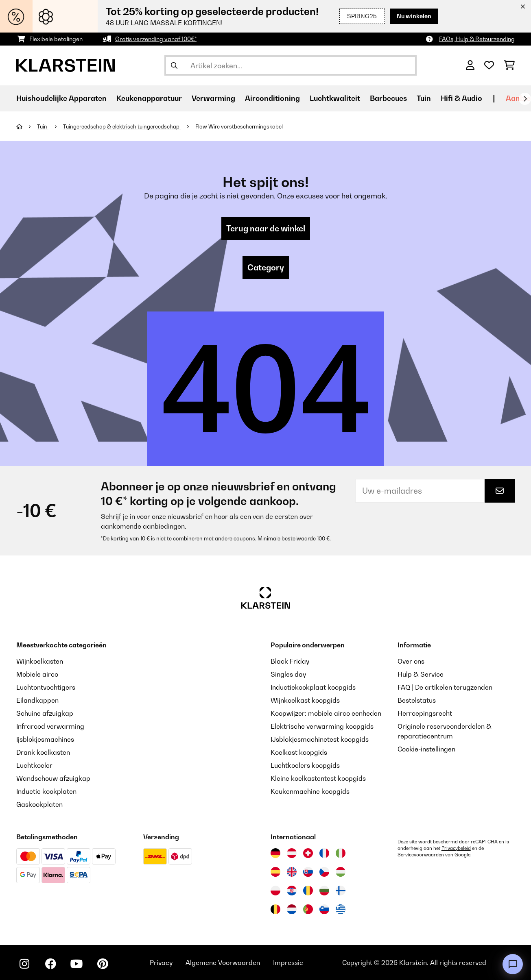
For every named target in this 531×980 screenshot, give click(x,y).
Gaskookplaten (39, 804)
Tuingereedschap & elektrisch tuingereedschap (122, 126)
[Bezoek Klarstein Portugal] (308, 909)
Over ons (411, 661)
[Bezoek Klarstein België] (275, 909)
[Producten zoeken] (291, 65)
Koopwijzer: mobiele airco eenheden (326, 713)
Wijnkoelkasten (40, 661)
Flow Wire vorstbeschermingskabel (239, 126)
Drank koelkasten (43, 752)
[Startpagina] (27, 126)
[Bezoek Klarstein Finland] (341, 891)
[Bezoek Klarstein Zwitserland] (308, 853)
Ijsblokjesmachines (45, 739)
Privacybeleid (456, 848)
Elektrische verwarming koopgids (322, 726)
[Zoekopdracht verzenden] (174, 65)
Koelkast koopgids (299, 752)
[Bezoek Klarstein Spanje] (275, 872)
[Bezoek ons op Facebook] (50, 964)
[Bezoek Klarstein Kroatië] (292, 891)
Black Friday (290, 661)
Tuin (43, 126)
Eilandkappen (37, 700)
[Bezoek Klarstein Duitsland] (275, 853)
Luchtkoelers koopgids (305, 765)
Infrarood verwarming (50, 726)
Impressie (288, 963)
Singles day (288, 674)
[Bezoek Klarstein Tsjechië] (324, 872)
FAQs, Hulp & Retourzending (477, 39)
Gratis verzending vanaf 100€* (156, 39)
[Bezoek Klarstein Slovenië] (324, 909)
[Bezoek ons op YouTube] (76, 964)
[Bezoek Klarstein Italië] (341, 853)
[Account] (470, 65)
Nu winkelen (414, 16)
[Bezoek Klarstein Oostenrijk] (292, 853)
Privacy (161, 963)
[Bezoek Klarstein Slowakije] (308, 872)
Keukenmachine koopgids (310, 791)
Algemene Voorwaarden (223, 963)
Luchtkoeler (34, 765)
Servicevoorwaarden (421, 855)
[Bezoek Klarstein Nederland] (292, 909)
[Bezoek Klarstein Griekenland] (341, 910)
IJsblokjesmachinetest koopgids (320, 739)
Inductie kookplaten (46, 791)
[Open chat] (513, 964)
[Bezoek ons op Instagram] (24, 964)
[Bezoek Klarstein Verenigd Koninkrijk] (292, 872)
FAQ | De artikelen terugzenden (445, 687)
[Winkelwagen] (509, 65)
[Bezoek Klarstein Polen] (275, 891)
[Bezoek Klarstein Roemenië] (308, 891)
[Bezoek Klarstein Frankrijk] (324, 853)
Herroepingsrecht (425, 713)
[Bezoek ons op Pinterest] (103, 964)
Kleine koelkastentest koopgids (318, 778)
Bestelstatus (417, 700)
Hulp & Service (421, 674)
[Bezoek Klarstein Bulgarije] (324, 891)
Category (266, 268)
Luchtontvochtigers (46, 687)
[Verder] (525, 99)
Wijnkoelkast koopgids (305, 700)
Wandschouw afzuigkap (53, 778)
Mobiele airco (37, 674)
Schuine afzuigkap (45, 713)
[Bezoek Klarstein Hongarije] (341, 872)
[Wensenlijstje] (489, 65)
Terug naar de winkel (266, 229)
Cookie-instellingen (426, 749)
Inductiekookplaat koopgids (313, 687)
